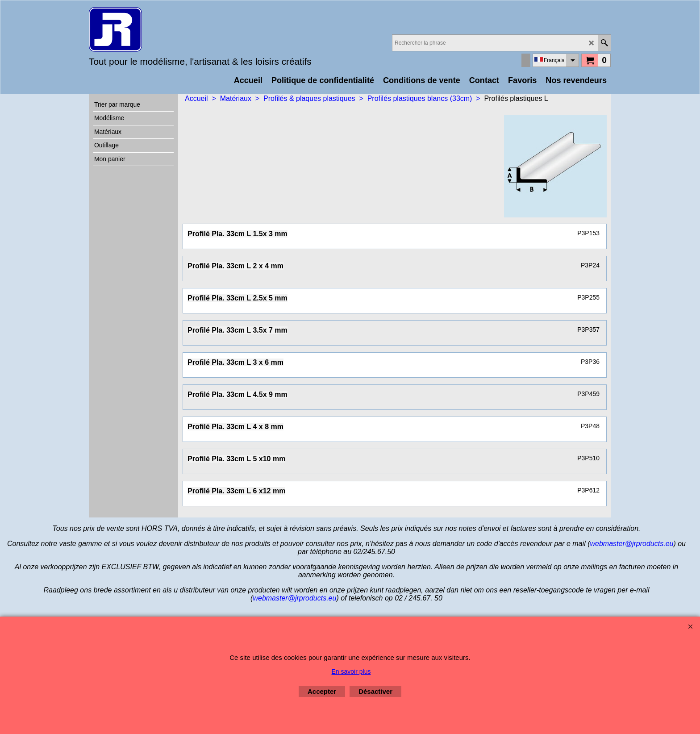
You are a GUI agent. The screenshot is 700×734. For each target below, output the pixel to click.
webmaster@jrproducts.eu (631, 544)
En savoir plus (351, 671)
